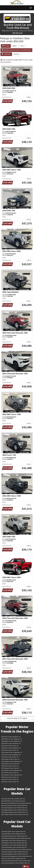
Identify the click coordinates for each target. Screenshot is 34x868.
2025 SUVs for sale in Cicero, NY (10, 746)
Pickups (6, 46)
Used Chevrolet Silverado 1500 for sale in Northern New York (16, 861)
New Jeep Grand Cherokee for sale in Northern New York (16, 803)
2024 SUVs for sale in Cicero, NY (10, 750)
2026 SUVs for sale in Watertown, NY (11, 737)
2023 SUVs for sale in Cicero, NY (10, 757)
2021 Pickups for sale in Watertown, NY (12, 775)
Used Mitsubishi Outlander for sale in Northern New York (16, 838)
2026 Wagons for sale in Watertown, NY (12, 741)
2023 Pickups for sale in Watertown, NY (12, 761)
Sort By (17, 54)
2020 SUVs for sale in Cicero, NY (10, 777)
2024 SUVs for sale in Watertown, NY (11, 748)
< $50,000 (6, 54)
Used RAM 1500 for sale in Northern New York (13, 832)
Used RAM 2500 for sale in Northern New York (13, 834)
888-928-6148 (17, 33)
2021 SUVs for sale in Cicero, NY (10, 773)
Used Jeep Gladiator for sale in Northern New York (14, 854)
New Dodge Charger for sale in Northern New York (14, 810)
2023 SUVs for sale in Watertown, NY (11, 755)
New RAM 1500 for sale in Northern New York (13, 799)
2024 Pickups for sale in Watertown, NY (12, 752)
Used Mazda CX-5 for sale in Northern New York (14, 841)
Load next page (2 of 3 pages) (17, 718)
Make (15, 46)
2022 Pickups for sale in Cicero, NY (10, 768)
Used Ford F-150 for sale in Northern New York (14, 859)
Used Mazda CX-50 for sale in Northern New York (14, 845)
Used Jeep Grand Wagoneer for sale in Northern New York (17, 856)
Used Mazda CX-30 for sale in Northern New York (14, 843)
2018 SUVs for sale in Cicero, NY (10, 782)
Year (22, 46)
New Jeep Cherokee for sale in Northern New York (14, 805)
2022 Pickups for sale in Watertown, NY (12, 770)
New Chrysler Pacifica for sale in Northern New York (15, 814)
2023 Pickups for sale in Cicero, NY (10, 759)
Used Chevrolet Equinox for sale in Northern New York (15, 863)
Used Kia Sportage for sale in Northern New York (14, 847)
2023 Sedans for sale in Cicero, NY (10, 764)
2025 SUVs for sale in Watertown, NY (11, 743)
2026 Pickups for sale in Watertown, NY (12, 739)
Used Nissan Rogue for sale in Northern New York (14, 836)
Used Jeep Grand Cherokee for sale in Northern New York (16, 850)
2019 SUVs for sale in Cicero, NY (10, 779)
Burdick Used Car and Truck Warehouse (16, 50)
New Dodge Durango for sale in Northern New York (15, 812)
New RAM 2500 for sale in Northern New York (13, 801)
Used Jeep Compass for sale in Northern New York (14, 852)
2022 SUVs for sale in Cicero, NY (10, 766)
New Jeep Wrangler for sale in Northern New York (14, 808)
